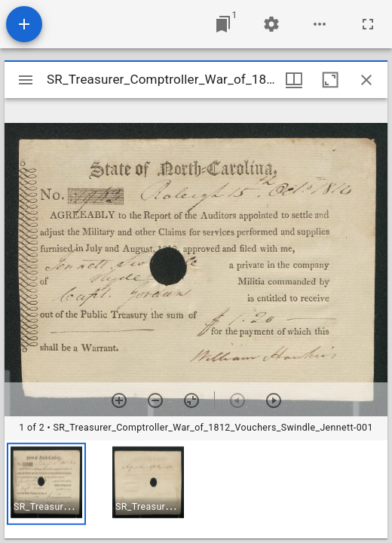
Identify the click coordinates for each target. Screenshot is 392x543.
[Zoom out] (155, 400)
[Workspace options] (320, 24)
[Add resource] (24, 24)
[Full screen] (368, 24)
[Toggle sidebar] (26, 80)
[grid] (196, 489)
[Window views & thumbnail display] (294, 80)
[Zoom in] (119, 400)
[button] (46, 484)
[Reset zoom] (191, 400)
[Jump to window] (223, 24)
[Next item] (274, 400)
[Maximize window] (330, 80)
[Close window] (366, 80)
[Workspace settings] (271, 24)
